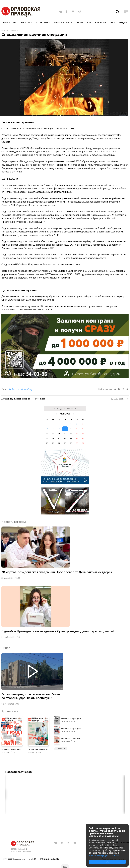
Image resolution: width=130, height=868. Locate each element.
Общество (10, 23)
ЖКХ (113, 23)
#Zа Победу (27, 389)
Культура (101, 23)
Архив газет (10, 711)
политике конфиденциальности (104, 856)
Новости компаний (14, 522)
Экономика (43, 23)
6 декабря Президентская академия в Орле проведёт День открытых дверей (58, 631)
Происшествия (63, 23)
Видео (123, 23)
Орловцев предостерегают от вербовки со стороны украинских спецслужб (31, 696)
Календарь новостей (65, 409)
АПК (89, 23)
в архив (61, 749)
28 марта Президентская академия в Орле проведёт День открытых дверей (57, 572)
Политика (26, 23)
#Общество (15, 389)
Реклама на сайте (50, 859)
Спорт (80, 23)
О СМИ (32, 859)
